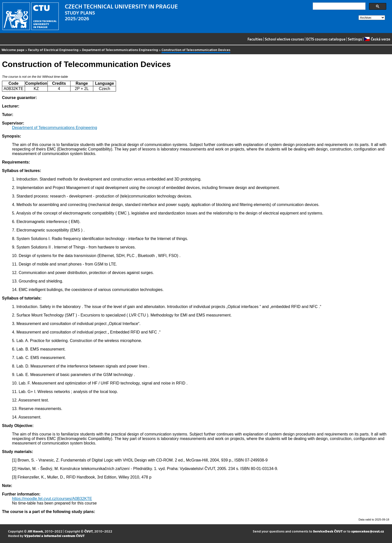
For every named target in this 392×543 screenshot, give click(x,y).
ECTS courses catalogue (326, 39)
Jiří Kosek (35, 531)
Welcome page (13, 50)
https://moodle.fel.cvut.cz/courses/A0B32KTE (52, 499)
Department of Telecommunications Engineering (120, 50)
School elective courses (284, 39)
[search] (339, 6)
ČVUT (88, 531)
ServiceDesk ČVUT (328, 531)
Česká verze (377, 39)
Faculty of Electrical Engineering (53, 50)
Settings (355, 39)
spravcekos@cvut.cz (368, 531)
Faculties (255, 39)
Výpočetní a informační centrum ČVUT (54, 536)
